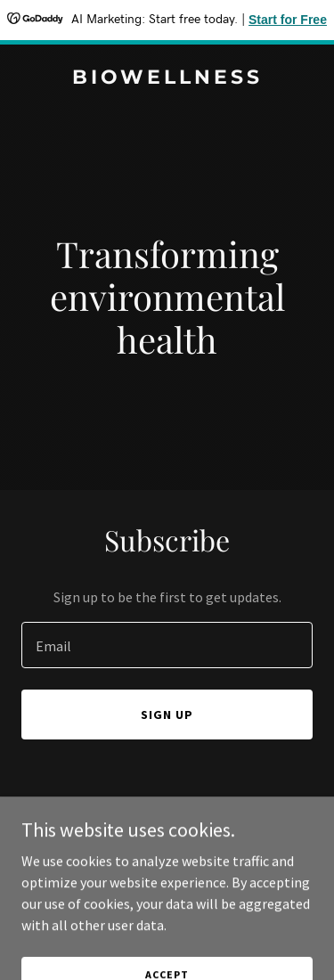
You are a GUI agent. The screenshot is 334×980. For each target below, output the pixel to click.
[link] (167, 78)
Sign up (167, 715)
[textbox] (167, 645)
